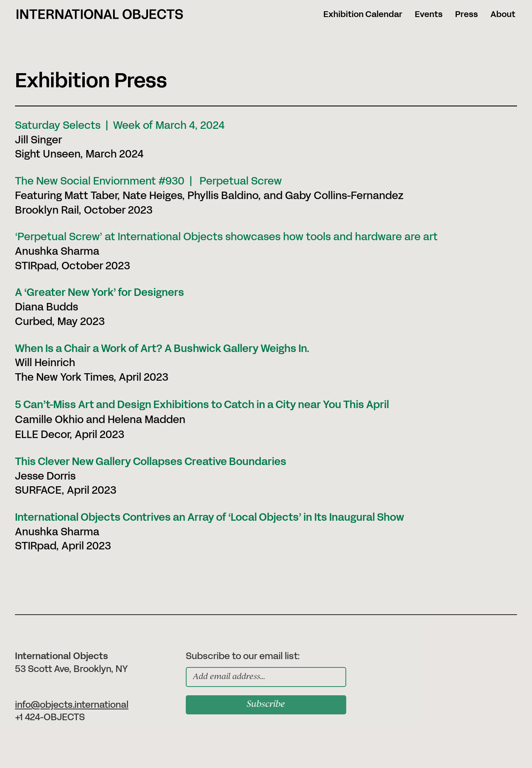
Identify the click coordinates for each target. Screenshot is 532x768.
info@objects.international (72, 705)
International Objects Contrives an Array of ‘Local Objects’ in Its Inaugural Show (209, 518)
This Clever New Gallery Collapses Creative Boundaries (151, 462)
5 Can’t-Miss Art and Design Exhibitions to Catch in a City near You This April (202, 405)
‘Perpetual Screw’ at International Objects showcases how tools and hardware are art (226, 237)
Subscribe (266, 705)
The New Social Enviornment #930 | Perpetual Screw (148, 181)
